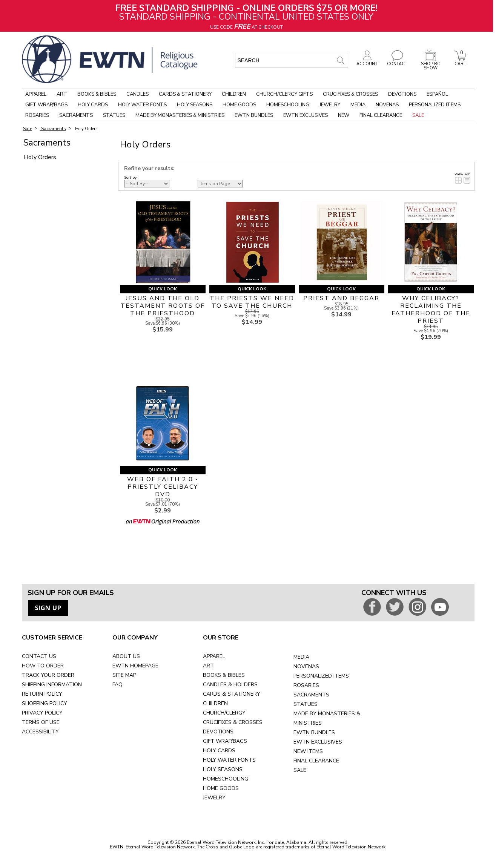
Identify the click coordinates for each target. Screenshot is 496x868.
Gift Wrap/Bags (46, 105)
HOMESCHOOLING (226, 779)
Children (234, 94)
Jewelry (330, 105)
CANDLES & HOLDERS (230, 685)
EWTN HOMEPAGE (135, 666)
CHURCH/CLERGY (224, 713)
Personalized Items (435, 105)
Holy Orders (86, 129)
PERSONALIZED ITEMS (321, 676)
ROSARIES (306, 685)
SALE (300, 770)
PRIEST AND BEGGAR (341, 298)
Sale (418, 115)
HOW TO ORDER (43, 666)
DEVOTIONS (218, 732)
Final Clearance (381, 115)
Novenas (387, 105)
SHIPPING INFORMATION (52, 685)
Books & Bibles (97, 94)
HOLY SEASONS (223, 769)
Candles (137, 94)
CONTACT (397, 62)
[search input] (292, 60)
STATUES (306, 704)
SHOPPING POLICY (45, 703)
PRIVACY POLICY (42, 713)
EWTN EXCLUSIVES (318, 742)
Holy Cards (93, 105)
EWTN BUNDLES (314, 732)
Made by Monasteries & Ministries (180, 115)
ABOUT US (126, 656)
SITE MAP (124, 675)
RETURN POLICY (42, 694)
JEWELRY (214, 798)
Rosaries (37, 115)
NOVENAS (306, 666)
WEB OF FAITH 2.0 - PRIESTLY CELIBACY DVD (163, 487)
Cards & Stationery (185, 94)
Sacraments (76, 115)
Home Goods (239, 105)
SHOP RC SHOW (430, 64)
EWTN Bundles (254, 115)
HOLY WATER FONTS (229, 760)
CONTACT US (39, 656)
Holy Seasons (195, 105)
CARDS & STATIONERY (232, 694)
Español (437, 94)
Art (62, 94)
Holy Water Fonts (142, 105)
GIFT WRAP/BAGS (225, 741)
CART (460, 62)
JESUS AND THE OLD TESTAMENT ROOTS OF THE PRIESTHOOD (163, 306)
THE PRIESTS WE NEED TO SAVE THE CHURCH (252, 302)
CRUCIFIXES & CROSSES (233, 722)
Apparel (36, 94)
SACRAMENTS (311, 695)
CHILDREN (215, 703)
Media (358, 105)
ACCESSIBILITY (40, 732)
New (344, 115)
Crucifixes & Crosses (350, 94)
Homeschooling (288, 105)
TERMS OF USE (41, 722)
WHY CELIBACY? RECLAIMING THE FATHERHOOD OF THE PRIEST (431, 310)
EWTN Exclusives (306, 115)
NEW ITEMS (308, 751)
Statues (114, 115)
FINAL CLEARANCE (316, 761)
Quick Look (163, 289)
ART (208, 666)
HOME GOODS (221, 788)
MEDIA (301, 657)
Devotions (402, 94)
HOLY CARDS (219, 751)
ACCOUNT (367, 62)
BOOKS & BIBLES (224, 675)
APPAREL (214, 656)
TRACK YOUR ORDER (48, 675)
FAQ (117, 685)
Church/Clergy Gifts (284, 94)
